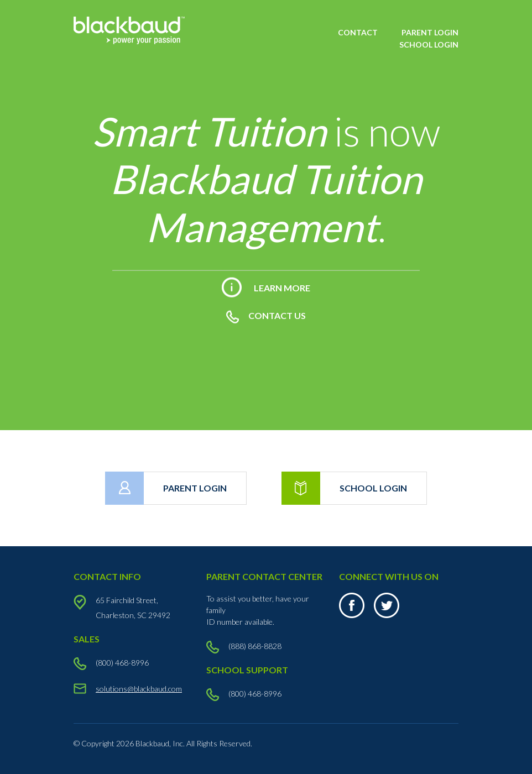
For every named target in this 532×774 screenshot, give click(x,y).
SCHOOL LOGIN (429, 45)
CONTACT (358, 32)
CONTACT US (266, 315)
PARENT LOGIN (430, 32)
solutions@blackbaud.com (139, 689)
